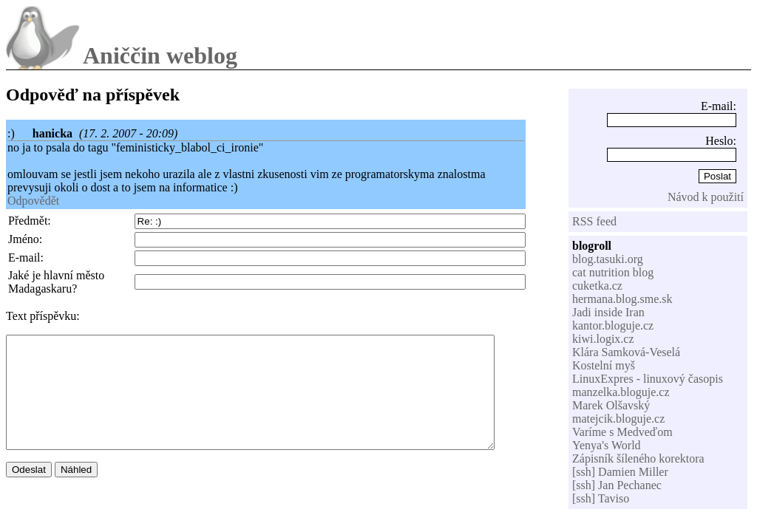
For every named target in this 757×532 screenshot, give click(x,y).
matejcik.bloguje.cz (618, 419)
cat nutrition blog (613, 272)
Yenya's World (607, 445)
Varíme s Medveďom (622, 432)
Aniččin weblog (160, 55)
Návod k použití (706, 197)
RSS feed (594, 221)
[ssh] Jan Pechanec (617, 485)
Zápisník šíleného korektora (638, 458)
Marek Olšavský (611, 405)
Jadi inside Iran (608, 312)
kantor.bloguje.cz (613, 325)
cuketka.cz (597, 286)
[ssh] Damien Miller (620, 472)
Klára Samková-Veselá (626, 352)
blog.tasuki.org (608, 259)
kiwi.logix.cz (603, 339)
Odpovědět (33, 201)
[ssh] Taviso (601, 498)
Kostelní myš (604, 365)
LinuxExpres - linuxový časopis (648, 379)
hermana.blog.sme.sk (622, 299)
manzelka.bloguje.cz (621, 392)
